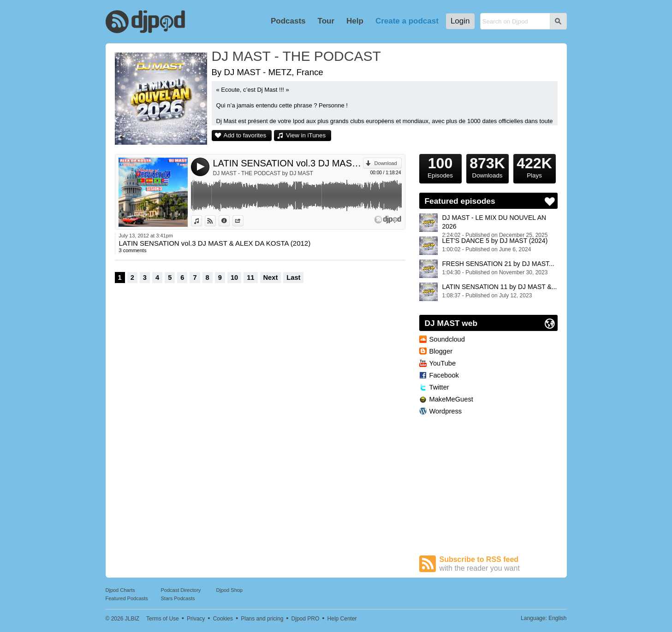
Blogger (441, 351)
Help (355, 21)
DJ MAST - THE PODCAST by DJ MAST (263, 173)
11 (250, 278)
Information (229, 221)
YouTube (443, 363)
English (557, 618)
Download (386, 163)
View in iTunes (306, 135)
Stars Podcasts (178, 598)
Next (271, 278)
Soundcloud (447, 339)
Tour (326, 21)
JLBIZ (132, 619)
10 (234, 278)
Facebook (444, 375)
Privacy (196, 619)
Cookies (223, 619)
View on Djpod (216, 221)
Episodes (440, 166)
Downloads (488, 166)
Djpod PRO (306, 619)
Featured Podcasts (127, 598)
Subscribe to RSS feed (499, 564)
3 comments (133, 250)
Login (460, 21)
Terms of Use (163, 619)
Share (243, 221)
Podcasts (288, 21)
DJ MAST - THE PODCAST (296, 56)
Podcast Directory (181, 590)
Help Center (342, 619)
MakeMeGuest (451, 399)
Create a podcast (407, 21)
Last (293, 278)
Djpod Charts (120, 590)
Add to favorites (245, 135)
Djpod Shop (230, 590)
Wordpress (446, 411)
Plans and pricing (262, 619)
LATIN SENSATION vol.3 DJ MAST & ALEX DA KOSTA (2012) (288, 163)
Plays (535, 166)
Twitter (439, 387)
